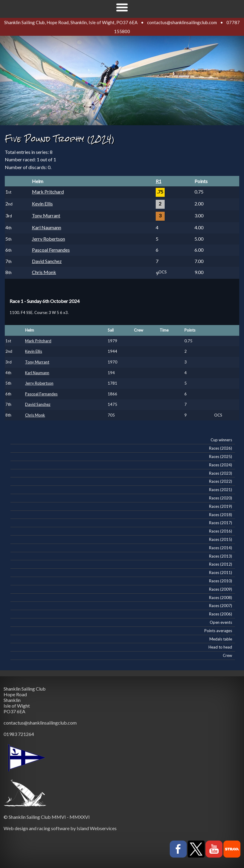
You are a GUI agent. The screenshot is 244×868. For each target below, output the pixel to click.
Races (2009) (221, 589)
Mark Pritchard (48, 192)
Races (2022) (221, 481)
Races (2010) (221, 581)
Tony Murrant (46, 215)
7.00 (199, 261)
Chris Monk (44, 272)
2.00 (199, 204)
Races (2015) (221, 539)
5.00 (199, 239)
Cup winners (221, 440)
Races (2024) (221, 465)
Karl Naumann (47, 227)
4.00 (199, 227)
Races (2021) (221, 490)
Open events (221, 622)
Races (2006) (221, 614)
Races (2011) (221, 573)
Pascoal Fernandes (51, 250)
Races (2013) (221, 556)
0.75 (199, 192)
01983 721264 (19, 734)
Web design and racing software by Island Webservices (60, 828)
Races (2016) (221, 531)
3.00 (199, 215)
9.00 (199, 272)
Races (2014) (221, 548)
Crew (227, 655)
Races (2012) (221, 564)
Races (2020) (221, 498)
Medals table (221, 639)
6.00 (199, 250)
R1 (159, 181)
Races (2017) (221, 523)
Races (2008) (221, 598)
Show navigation (122, 7)
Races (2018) (221, 515)
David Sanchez (47, 261)
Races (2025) (221, 457)
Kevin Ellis (42, 204)
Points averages (218, 631)
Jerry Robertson (48, 239)
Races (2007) (221, 606)
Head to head (220, 647)
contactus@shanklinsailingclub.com (182, 22)
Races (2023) (221, 473)
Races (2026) (221, 448)
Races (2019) (221, 506)
